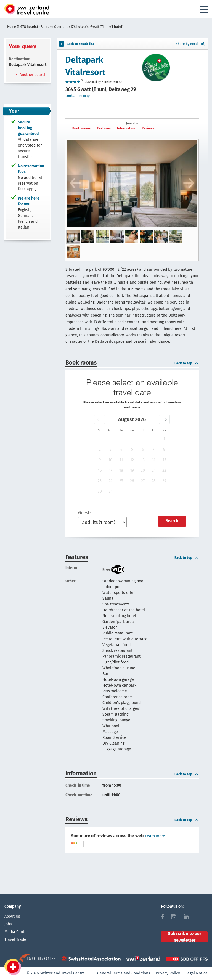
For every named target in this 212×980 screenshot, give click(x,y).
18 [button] (121, 470)
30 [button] (100, 491)
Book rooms (81, 128)
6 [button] (143, 449)
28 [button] (154, 481)
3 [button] (111, 449)
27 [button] (143, 481)
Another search (32, 75)
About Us (12, 916)
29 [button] (164, 481)
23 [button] (100, 481)
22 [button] (164, 470)
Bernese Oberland (64, 27)
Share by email (191, 44)
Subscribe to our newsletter (185, 937)
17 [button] (110, 470)
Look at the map (78, 96)
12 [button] (132, 460)
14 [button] (154, 460)
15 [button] (164, 460)
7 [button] (153, 449)
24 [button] (110, 481)
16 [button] (100, 470)
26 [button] (132, 481)
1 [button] (164, 439)
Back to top (187, 363)
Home (23, 27)
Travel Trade (15, 940)
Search (172, 521)
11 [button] (121, 460)
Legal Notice (197, 973)
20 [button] (143, 470)
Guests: (85, 513)
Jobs (8, 924)
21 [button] (154, 470)
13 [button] (143, 460)
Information (126, 128)
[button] (100, 419)
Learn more (155, 836)
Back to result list (76, 44)
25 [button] (121, 481)
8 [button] (164, 449)
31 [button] (111, 491)
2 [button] (100, 449)
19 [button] (132, 470)
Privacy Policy (168, 973)
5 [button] (132, 449)
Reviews (148, 128)
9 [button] (100, 460)
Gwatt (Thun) (107, 27)
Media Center (16, 932)
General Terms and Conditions (124, 973)
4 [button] (121, 449)
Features (104, 128)
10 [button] (110, 460)
